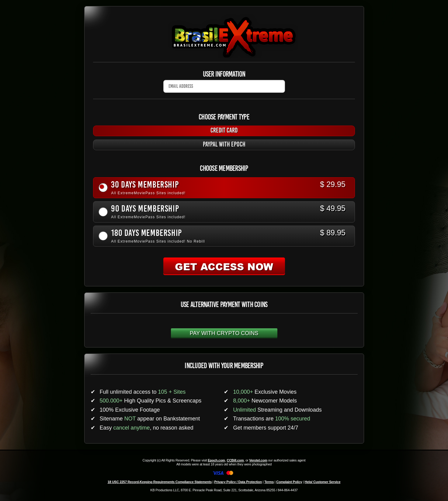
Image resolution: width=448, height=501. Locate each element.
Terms (269, 482)
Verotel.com (258, 460)
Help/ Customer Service (323, 482)
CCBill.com (235, 460)
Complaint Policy (289, 482)
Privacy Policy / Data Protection (238, 482)
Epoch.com (216, 460)
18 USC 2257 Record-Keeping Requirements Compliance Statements (160, 482)
